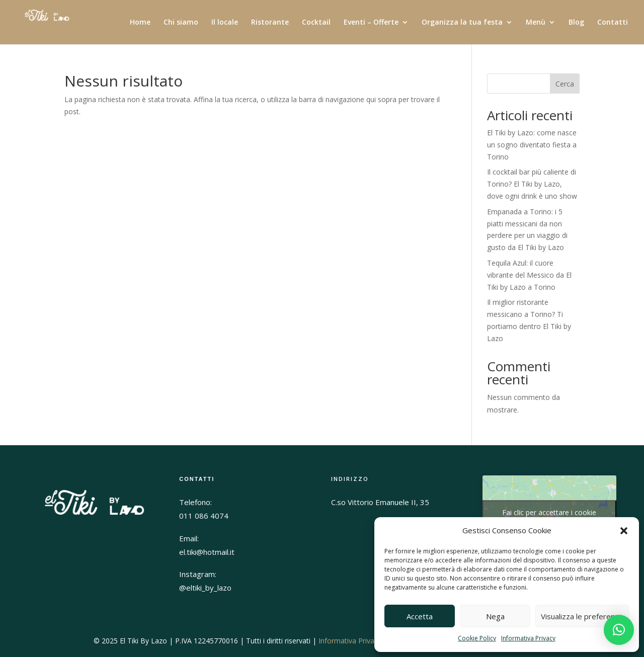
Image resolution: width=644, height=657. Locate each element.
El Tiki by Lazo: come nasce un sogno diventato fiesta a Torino (532, 145)
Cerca (565, 84)
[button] (624, 531)
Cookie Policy (477, 638)
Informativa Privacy (528, 638)
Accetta (420, 616)
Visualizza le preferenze (582, 616)
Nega (495, 616)
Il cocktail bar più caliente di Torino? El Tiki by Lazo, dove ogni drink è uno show (532, 184)
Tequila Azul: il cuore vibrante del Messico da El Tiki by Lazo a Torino (529, 275)
